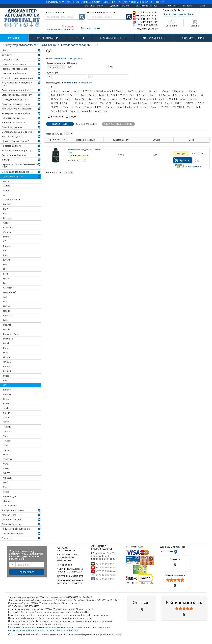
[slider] (175, 580)
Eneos (6, 246)
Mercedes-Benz (11, 334)
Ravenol (7, 390)
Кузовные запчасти (12, 520)
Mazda (7, 329)
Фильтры (6, 160)
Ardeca (7, 186)
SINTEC (7, 418)
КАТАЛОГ (14, 38)
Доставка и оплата (119, 6)
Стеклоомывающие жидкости (17, 95)
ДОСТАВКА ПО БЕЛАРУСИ (70, 583)
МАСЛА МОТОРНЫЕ (113, 38)
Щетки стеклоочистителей (15, 141)
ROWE (6, 404)
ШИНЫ (79, 38)
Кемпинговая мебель (13, 533)
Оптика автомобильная (14, 155)
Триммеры (7, 538)
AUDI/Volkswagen (12, 200)
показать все (86, 83)
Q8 (5, 385)
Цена (191, 140)
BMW (6, 209)
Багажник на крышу (12, 524)
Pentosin (8, 371)
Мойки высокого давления (15, 172)
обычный (61, 59)
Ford (6, 274)
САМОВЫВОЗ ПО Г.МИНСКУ (71, 580)
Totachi (7, 431)
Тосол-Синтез (10, 506)
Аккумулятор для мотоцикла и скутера (17, 84)
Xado (6, 487)
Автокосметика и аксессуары (16, 109)
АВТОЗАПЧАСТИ (47, 38)
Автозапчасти (9, 515)
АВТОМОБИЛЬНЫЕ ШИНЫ (68, 555)
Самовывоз (171, 6)
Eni (5, 251)
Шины (5, 50)
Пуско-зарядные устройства (16, 90)
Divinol (7, 237)
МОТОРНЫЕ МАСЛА (65, 558)
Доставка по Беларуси (147, 6)
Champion (8, 227)
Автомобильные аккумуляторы (17, 78)
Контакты (188, 6)
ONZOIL (7, 362)
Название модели (86, 140)
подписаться (27, 572)
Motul (6, 348)
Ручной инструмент (12, 127)
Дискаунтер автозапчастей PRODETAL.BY (29, 45)
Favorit (7, 260)
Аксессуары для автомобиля (16, 113)
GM (5, 297)
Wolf (6, 482)
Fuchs (6, 283)
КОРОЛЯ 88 (171, 552)
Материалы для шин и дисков (17, 132)
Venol (6, 464)
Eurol (6, 255)
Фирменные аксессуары (14, 123)
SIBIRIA (7, 413)
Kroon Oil (8, 316)
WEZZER (7, 478)
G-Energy (8, 288)
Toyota (7, 441)
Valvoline (8, 459)
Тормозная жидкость (13, 176)
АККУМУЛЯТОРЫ (193, 38)
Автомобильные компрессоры (17, 150)
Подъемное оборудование (16, 529)
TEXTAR (7, 427)
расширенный (75, 59)
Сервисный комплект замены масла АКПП (20, 166)
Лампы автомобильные (14, 73)
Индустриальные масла (14, 64)
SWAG (6, 422)
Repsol (7, 399)
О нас (202, 6)
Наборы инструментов (13, 118)
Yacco (6, 492)
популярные (71, 83)
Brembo (7, 218)
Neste (6, 353)
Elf (4, 241)
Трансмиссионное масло (14, 69)
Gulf (5, 302)
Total (6, 436)
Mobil (6, 343)
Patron (7, 367)
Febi (5, 265)
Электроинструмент (12, 137)
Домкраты (7, 55)
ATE (5, 195)
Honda (7, 311)
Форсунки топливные (13, 510)
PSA (5, 380)
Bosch (6, 214)
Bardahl (7, 204)
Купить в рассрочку (93, 6)
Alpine (6, 181)
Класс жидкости (121, 140)
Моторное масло (10, 60)
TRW (6, 445)
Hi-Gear (7, 306)
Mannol (7, 325)
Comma (7, 232)
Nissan (7, 357)
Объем (156, 140)
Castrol (7, 223)
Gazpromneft (10, 292)
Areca (6, 190)
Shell (6, 408)
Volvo (6, 469)
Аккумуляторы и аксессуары (16, 104)
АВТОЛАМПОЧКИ (154, 38)
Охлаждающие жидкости (14, 99)
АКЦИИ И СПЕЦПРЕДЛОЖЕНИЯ (70, 569)
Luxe (6, 320)
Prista (6, 376)
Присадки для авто (11, 146)
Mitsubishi (8, 339)
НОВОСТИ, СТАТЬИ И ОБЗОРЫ (70, 572)
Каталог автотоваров (75, 45)
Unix (6, 455)
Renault (7, 394)
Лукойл (7, 501)
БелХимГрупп (10, 496)
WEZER (7, 473)
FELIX (6, 269)
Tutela (6, 450)
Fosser (7, 278)
